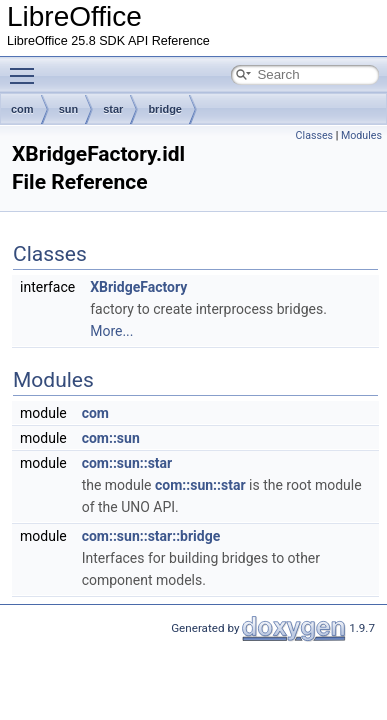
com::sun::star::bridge (151, 536)
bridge (165, 109)
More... (111, 331)
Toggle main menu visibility (27, 67)
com (22, 109)
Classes (314, 135)
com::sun (111, 438)
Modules (361, 135)
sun (69, 109)
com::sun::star (127, 463)
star (113, 109)
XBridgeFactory (138, 287)
